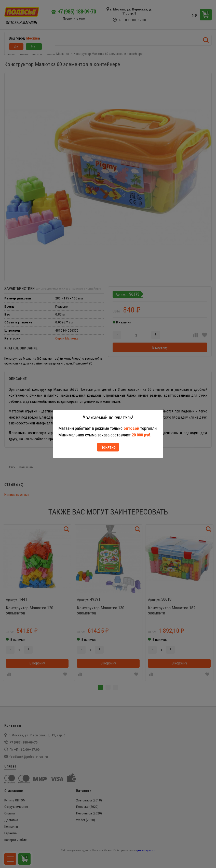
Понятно (108, 447)
